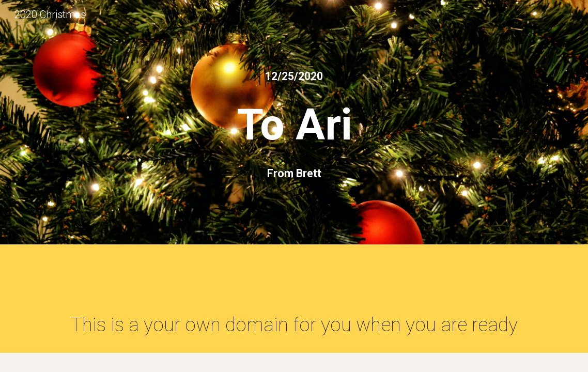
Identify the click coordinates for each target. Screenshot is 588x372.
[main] (294, 76)
